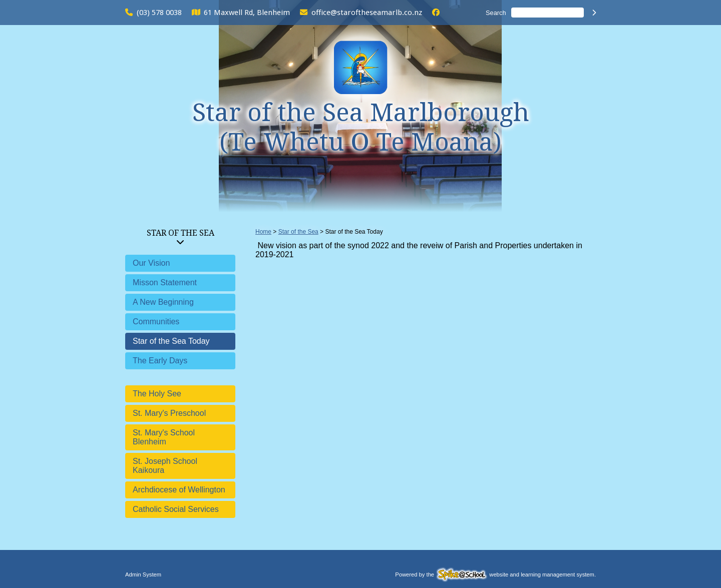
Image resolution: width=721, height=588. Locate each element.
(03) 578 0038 (159, 13)
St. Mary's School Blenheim (164, 437)
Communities (156, 322)
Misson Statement (165, 282)
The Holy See (157, 394)
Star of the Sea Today (171, 341)
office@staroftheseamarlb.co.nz (367, 13)
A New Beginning (163, 302)
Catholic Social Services (176, 509)
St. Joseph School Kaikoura (165, 466)
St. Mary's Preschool (169, 413)
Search (496, 13)
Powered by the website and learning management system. (495, 574)
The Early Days (160, 361)
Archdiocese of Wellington (179, 490)
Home (263, 232)
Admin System (143, 574)
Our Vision (151, 263)
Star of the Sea (181, 233)
